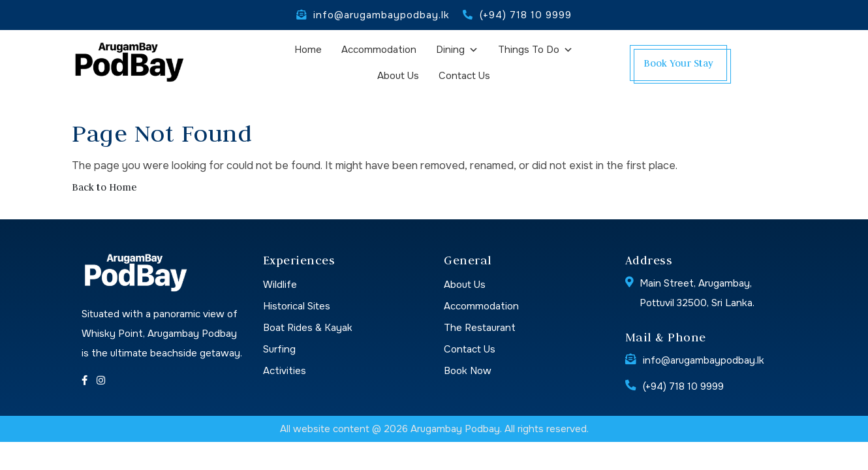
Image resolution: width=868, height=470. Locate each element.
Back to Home (104, 187)
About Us (398, 76)
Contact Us (464, 76)
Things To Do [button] (535, 53)
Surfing (279, 349)
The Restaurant (480, 328)
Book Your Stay (678, 63)
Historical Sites (297, 306)
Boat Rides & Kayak (308, 328)
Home (308, 50)
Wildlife (280, 285)
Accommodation (379, 50)
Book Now (468, 371)
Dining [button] (457, 53)
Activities (285, 371)
